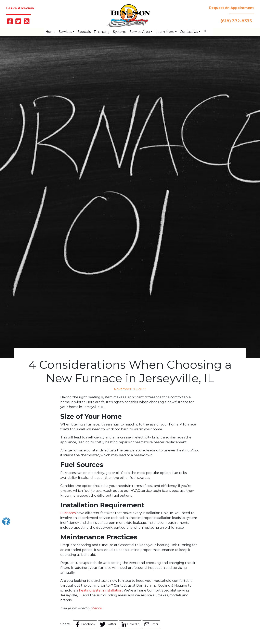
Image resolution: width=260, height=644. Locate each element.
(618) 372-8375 (237, 21)
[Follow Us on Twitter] (18, 23)
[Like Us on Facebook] (10, 23)
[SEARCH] (207, 30)
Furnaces (68, 513)
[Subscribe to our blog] (27, 23)
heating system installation (101, 590)
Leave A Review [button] (20, 8)
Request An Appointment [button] (231, 8)
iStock (97, 608)
